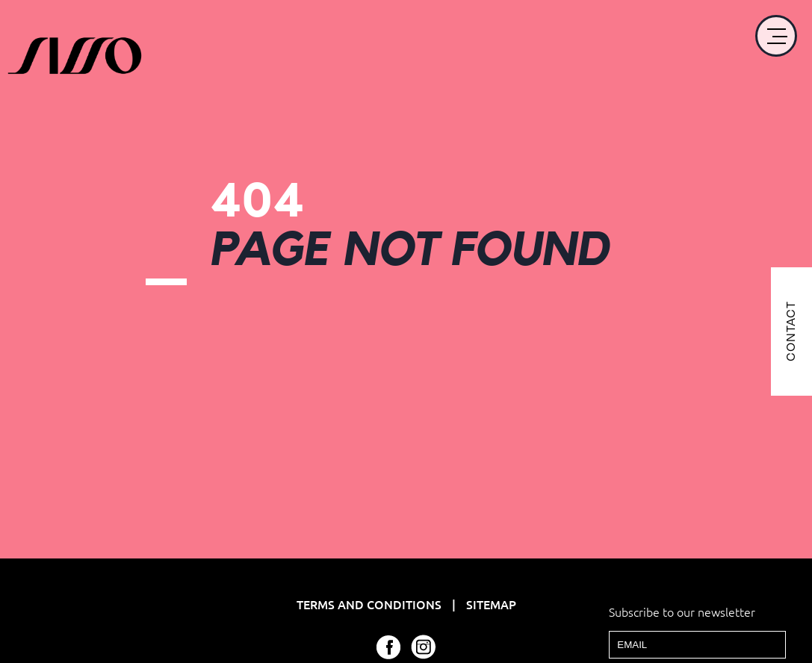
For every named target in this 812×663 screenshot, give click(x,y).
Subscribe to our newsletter (682, 611)
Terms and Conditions (371, 604)
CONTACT (791, 332)
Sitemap (491, 604)
